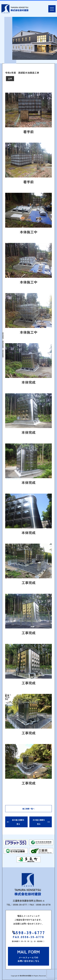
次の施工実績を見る (39, 822)
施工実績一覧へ (28, 809)
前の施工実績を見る (18, 822)
